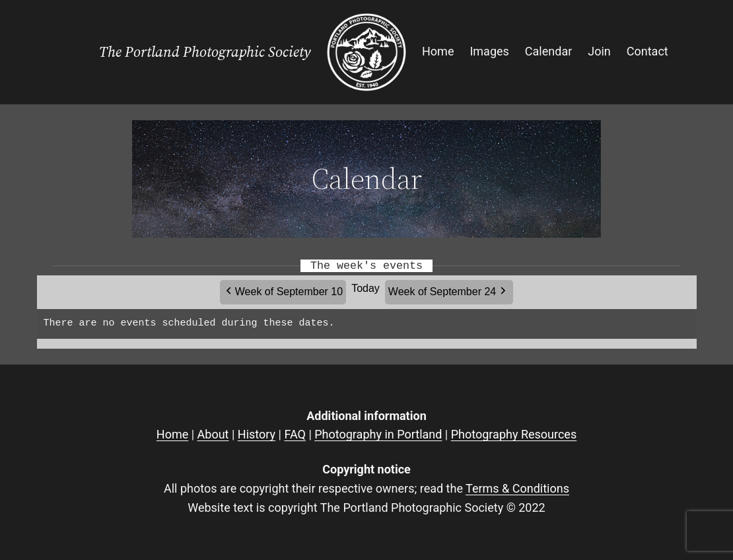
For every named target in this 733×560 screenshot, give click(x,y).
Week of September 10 (289, 292)
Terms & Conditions (517, 488)
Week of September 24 (442, 292)
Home (172, 434)
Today (366, 288)
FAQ (295, 434)
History (257, 434)
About (213, 434)
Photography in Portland (378, 434)
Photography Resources (514, 434)
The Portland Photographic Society (205, 52)
